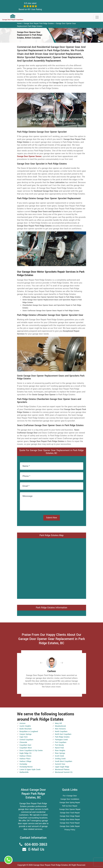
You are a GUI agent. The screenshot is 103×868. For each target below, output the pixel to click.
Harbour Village (25, 761)
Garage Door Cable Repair (70, 826)
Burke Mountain (26, 729)
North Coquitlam (61, 732)
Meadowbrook (60, 726)
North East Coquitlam (63, 734)
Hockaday (23, 764)
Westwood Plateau (62, 770)
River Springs (60, 753)
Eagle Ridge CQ (25, 753)
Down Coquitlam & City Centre (31, 751)
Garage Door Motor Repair (70, 820)
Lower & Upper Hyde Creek (30, 770)
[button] (43, 663)
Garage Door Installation (70, 799)
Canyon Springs (26, 734)
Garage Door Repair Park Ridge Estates (39, 23)
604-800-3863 (36, 845)
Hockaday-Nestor (26, 767)
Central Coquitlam (26, 740)
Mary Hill (58, 723)
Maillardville (24, 772)
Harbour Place (25, 759)
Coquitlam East (25, 745)
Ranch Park (59, 748)
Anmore (22, 723)
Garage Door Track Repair (70, 813)
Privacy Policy (70, 830)
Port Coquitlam (61, 742)
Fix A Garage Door (70, 796)
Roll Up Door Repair (70, 806)
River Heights (60, 751)
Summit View (60, 764)
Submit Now (52, 518)
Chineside (23, 742)
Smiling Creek (60, 759)
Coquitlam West (26, 748)
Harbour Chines (25, 756)
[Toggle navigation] (97, 17)
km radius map (52, 568)
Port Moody (59, 745)
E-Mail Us (36, 849)
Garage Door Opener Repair (70, 809)
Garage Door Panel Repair (70, 823)
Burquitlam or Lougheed (29, 732)
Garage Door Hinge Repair (70, 816)
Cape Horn (24, 737)
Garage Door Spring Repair (70, 803)
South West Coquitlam (64, 761)
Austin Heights (25, 726)
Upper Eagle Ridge (62, 767)
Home (19, 23)
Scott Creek (59, 756)
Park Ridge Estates (62, 737)
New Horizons (60, 729)
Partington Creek (61, 740)
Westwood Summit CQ (64, 772)
